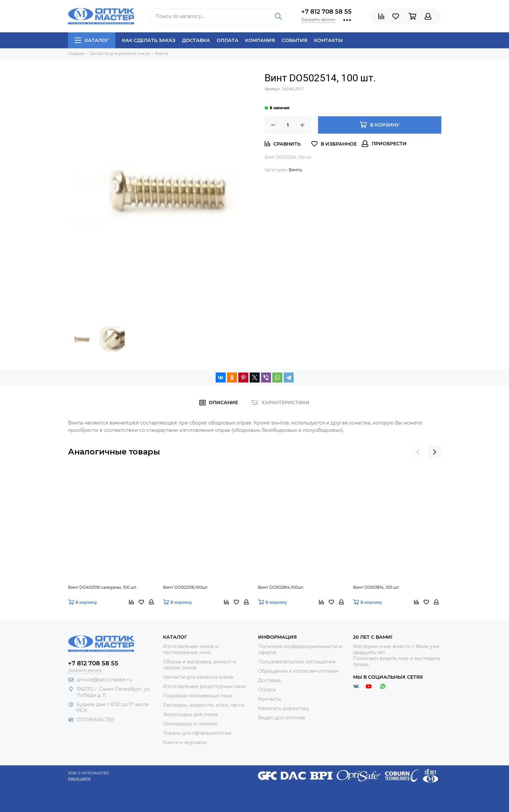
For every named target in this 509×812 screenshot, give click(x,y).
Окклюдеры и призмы (190, 724)
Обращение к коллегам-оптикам (298, 671)
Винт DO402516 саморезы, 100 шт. (102, 587)
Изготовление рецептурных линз (204, 686)
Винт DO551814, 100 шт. (376, 587)
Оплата (227, 40)
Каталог (92, 40)
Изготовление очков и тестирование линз (191, 649)
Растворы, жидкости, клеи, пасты (204, 705)
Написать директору (284, 708)
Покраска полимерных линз (198, 696)
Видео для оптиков (282, 718)
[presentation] (418, 452)
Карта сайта (79, 778)
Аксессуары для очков (190, 714)
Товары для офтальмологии (197, 733)
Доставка (196, 40)
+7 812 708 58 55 (326, 12)
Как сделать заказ (149, 40)
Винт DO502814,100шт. (281, 587)
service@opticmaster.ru (104, 680)
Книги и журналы (185, 742)
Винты (295, 170)
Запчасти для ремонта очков (198, 677)
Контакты (328, 40)
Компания (260, 40)
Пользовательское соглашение (297, 662)
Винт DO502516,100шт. (186, 587)
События (294, 40)
